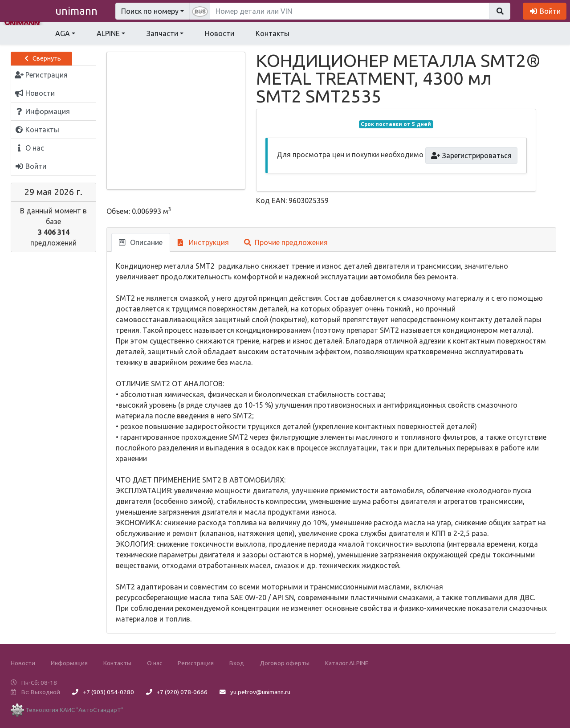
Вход (237, 663)
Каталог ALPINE (347, 663)
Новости (220, 33)
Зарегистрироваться (471, 155)
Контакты (273, 33)
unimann (76, 11)
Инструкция (203, 242)
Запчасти (162, 33)
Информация (69, 663)
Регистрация (196, 663)
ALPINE (108, 33)
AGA (63, 33)
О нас (155, 663)
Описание (141, 242)
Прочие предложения (286, 242)
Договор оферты (285, 663)
